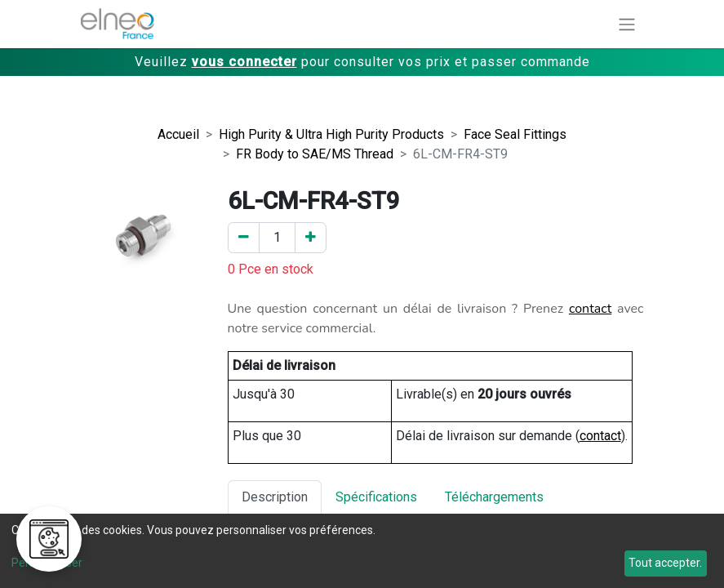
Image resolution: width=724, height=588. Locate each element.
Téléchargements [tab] (494, 497)
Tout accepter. (665, 563)
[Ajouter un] (311, 238)
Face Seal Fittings (515, 134)
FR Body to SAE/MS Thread (315, 154)
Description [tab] (275, 497)
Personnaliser (47, 563)
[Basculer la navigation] (627, 24)
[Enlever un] (244, 238)
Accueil (178, 134)
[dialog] (362, 551)
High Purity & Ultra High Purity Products (331, 134)
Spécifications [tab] (376, 497)
